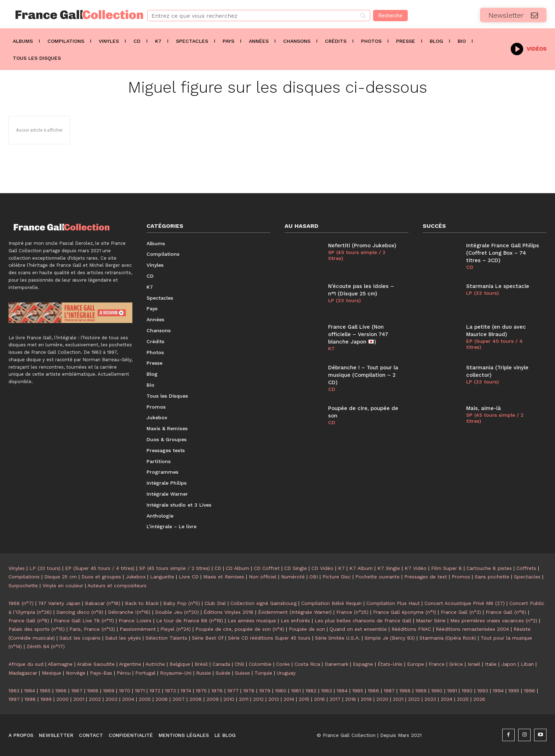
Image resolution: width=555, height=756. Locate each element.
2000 (62, 699)
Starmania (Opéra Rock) (448, 638)
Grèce (456, 664)
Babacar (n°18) (103, 603)
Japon (509, 664)
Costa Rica (307, 664)
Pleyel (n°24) (176, 629)
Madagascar (23, 673)
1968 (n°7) (21, 603)
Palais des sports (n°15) (37, 629)
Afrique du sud (26, 664)
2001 (79, 699)
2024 (447, 699)
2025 (463, 699)
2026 (479, 699)
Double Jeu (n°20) (177, 612)
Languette (162, 577)
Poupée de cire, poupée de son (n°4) (240, 629)
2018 (351, 699)
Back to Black (142, 603)
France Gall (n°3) (461, 612)
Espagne (363, 664)
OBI (314, 577)
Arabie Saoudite (96, 664)
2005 (145, 699)
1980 (281, 691)
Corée (283, 664)
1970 (125, 691)
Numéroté (293, 577)
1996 (530, 691)
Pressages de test (426, 577)
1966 (61, 691)
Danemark (336, 664)
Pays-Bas (101, 673)
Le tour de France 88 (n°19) (190, 621)
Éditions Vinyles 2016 (228, 612)
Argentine (130, 664)
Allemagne (60, 664)
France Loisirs (135, 621)
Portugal (145, 673)
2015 (304, 699)
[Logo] (69, 15)
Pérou (124, 673)
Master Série (431, 621)
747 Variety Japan (59, 603)
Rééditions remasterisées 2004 (472, 629)
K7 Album (361, 568)
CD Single (296, 568)
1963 (14, 691)
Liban (527, 664)
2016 (319, 699)
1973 (170, 691)
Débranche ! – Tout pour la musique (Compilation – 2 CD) (363, 375)
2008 (196, 699)
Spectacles (527, 577)
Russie (204, 673)
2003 (111, 699)
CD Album (238, 568)
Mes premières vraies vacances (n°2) (494, 621)
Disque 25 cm (61, 577)
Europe (416, 664)
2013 (274, 699)
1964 (30, 691)
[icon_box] (529, 48)
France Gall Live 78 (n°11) (84, 621)
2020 (382, 699)
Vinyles (17, 568)
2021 (398, 699)
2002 (95, 699)
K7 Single (389, 568)
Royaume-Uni (176, 673)
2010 (229, 699)
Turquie (263, 673)
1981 (296, 691)
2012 (258, 699)
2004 (128, 699)
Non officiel (263, 577)
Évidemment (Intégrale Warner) (295, 612)
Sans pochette (492, 577)
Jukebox (136, 577)
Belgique (180, 664)
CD (332, 389)
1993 (483, 691)
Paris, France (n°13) (92, 629)
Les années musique (252, 621)
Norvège (76, 673)
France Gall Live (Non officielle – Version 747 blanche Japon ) (358, 334)
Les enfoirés (295, 621)
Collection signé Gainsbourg (264, 603)
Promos (461, 577)
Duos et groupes (101, 577)
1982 (311, 691)
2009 (213, 699)
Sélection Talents (166, 638)
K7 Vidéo (416, 568)
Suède (223, 673)
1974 (186, 691)
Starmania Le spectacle (498, 286)
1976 (217, 691)
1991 (452, 691)
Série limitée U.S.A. (337, 638)
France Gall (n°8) (29, 621)
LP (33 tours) (344, 300)
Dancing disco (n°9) (80, 612)
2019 (366, 699)
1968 (93, 691)
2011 (244, 699)
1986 (373, 691)
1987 (389, 691)
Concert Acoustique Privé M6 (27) (465, 603)
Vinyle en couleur (63, 585)
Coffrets (526, 568)
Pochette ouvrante (377, 577)
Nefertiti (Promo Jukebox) (362, 246)
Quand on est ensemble (358, 629)
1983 (327, 691)
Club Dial (215, 603)
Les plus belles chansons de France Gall (363, 621)
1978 (249, 691)
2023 (430, 699)
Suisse (242, 673)
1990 (437, 691)
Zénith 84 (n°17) (46, 646)
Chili (239, 664)
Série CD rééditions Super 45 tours (269, 638)
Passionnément (138, 629)
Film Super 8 (447, 568)
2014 (289, 699)
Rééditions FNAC (411, 629)
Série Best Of (208, 638)
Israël (474, 664)
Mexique (52, 673)
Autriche (155, 664)
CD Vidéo (322, 568)
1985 (358, 691)
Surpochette (23, 585)
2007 (179, 699)
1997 (14, 699)
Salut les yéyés (123, 638)
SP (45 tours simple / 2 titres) (357, 255)
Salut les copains (80, 638)
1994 (498, 691)
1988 (405, 691)
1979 (265, 691)
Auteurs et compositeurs (117, 585)
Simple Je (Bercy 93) (390, 638)
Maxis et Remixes (224, 577)
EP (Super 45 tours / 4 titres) (494, 344)
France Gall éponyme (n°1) (405, 612)
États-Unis (390, 664)
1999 (46, 699)
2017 (335, 699)
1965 (45, 691)
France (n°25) (352, 612)
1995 (514, 691)
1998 (30, 699)
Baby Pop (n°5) (182, 603)
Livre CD (189, 577)
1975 (201, 691)
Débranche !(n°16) (129, 612)
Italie (491, 664)
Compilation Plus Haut (393, 603)
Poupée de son (307, 629)
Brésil (201, 664)
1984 (342, 691)
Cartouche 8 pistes (489, 568)
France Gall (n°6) (506, 612)
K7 (331, 348)
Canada (221, 664)
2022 (414, 699)
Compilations (24, 577)
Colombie (260, 664)
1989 (421, 691)
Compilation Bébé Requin (331, 603)
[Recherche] (390, 16)
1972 (155, 691)
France (437, 664)
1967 (77, 691)
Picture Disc (337, 577)
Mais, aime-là (484, 408)
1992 (467, 691)
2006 (162, 699)
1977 (233, 691)
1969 (109, 691)
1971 (140, 691)
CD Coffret (267, 568)
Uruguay (286, 673)
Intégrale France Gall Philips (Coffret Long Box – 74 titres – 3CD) (503, 253)
